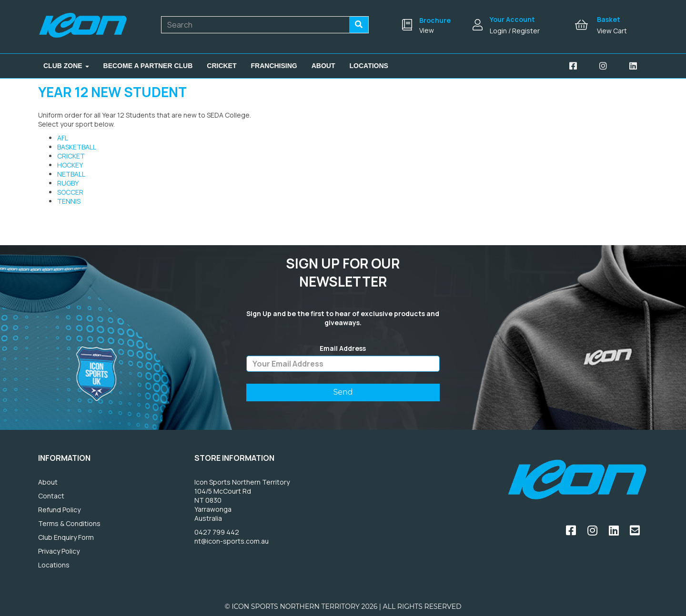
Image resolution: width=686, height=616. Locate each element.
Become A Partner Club (148, 66)
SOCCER (70, 192)
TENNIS (69, 201)
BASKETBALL (77, 147)
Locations (369, 66)
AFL (63, 138)
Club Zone (66, 66)
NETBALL (71, 174)
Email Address (343, 348)
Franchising (274, 66)
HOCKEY (70, 165)
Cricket (222, 66)
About (323, 66)
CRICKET (71, 156)
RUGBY (68, 183)
